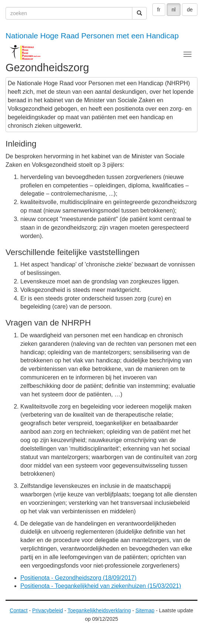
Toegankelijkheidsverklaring (99, 610)
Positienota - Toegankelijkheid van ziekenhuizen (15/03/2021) (101, 586)
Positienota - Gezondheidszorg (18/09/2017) (78, 578)
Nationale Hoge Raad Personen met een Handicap (92, 36)
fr (159, 10)
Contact (18, 610)
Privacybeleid (48, 610)
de (190, 10)
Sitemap (145, 610)
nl (174, 10)
